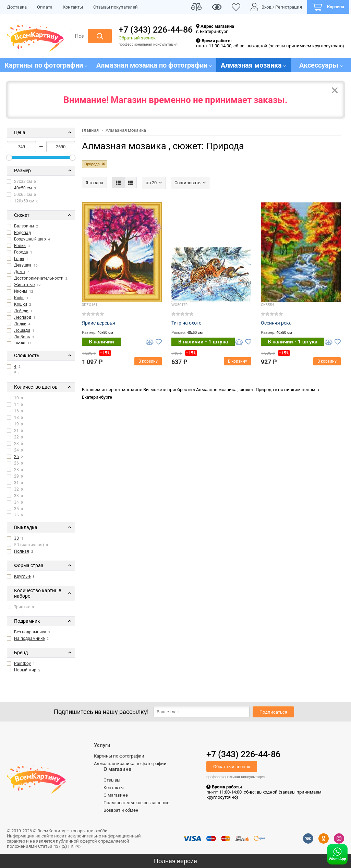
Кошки (21, 304)
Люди (20, 343)
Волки (20, 246)
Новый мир (25, 670)
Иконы (21, 291)
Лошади (22, 330)
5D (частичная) (27, 545)
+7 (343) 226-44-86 (156, 30)
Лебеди (21, 311)
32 (15, 489)
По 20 (151, 183)
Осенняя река (276, 323)
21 (15, 431)
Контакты (73, 7)
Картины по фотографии (119, 756)
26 (15, 463)
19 (15, 424)
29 (15, 476)
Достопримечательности (39, 278)
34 (15, 502)
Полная (22, 551)
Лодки (20, 324)
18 (15, 418)
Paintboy (22, 664)
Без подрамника (30, 632)
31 (15, 483)
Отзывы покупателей (116, 7)
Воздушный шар (30, 239)
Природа (92, 164)
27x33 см (21, 181)
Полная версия (175, 861)
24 (15, 450)
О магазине (116, 795)
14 (15, 404)
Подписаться (273, 712)
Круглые (22, 576)
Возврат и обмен (121, 810)
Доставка (17, 7)
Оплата (45, 7)
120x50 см (23, 201)
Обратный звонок (137, 38)
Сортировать (187, 183)
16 (15, 411)
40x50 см (23, 188)
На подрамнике (29, 638)
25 (16, 457)
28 (15, 470)
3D (17, 538)
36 (15, 515)
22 (15, 437)
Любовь (22, 337)
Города (21, 252)
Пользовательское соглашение (136, 803)
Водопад (22, 233)
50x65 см (21, 195)
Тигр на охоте (186, 323)
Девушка (23, 265)
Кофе (19, 298)
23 (15, 444)
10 (15, 398)
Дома (20, 272)
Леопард (23, 317)
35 (15, 509)
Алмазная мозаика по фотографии (130, 764)
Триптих (20, 607)
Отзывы (112, 780)
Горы (19, 259)
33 (15, 496)
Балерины (24, 226)
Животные (24, 285)
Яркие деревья (99, 323)
